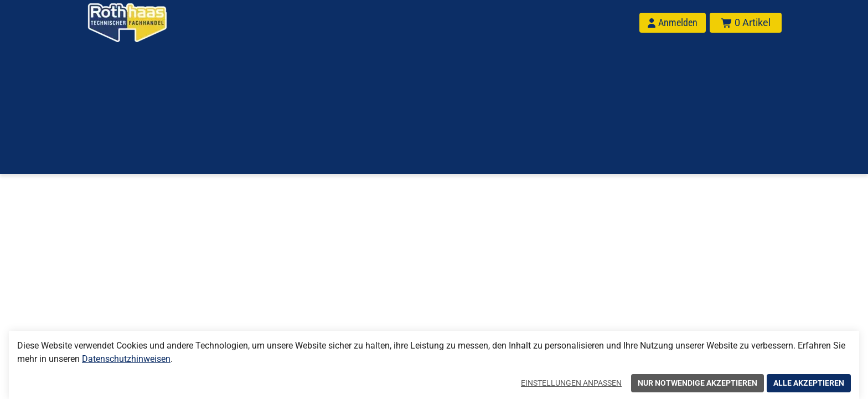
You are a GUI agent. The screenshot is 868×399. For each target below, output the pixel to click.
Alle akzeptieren (809, 383)
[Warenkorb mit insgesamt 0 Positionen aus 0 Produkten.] (746, 23)
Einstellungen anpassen (571, 383)
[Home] (142, 23)
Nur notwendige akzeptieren (697, 383)
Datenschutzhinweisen (126, 359)
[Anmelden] (673, 23)
